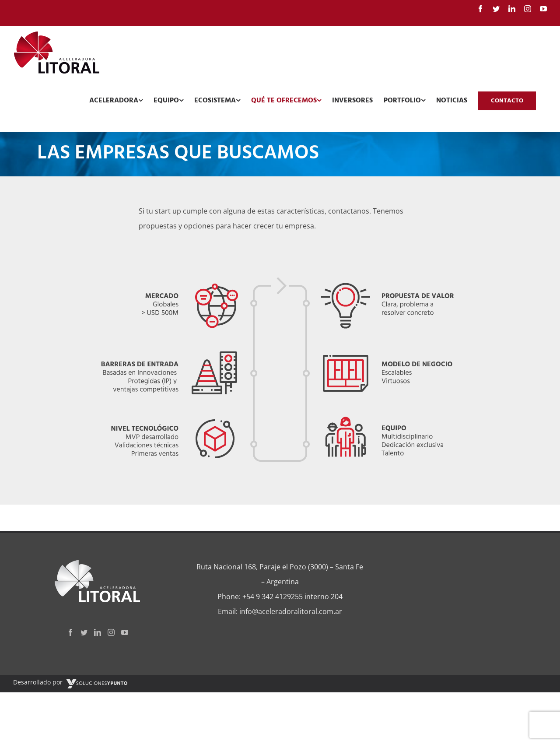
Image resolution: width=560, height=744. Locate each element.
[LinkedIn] (98, 632)
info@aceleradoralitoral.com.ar (291, 611)
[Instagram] (111, 632)
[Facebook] (70, 632)
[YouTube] (125, 632)
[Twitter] (84, 632)
